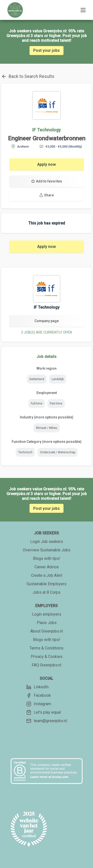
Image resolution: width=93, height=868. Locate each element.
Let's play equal (44, 712)
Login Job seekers (47, 542)
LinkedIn (37, 687)
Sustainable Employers (46, 584)
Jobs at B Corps (46, 592)
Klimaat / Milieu (47, 428)
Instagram (39, 704)
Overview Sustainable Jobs (47, 550)
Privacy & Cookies (47, 657)
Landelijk (58, 379)
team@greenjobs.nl (47, 721)
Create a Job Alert (47, 575)
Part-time (56, 404)
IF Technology (46, 130)
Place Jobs (47, 623)
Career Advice (47, 567)
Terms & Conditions (46, 648)
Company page (47, 321)
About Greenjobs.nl (46, 631)
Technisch (25, 452)
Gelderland (37, 379)
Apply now (46, 164)
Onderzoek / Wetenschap (58, 452)
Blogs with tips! (47, 558)
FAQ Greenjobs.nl (46, 665)
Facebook (39, 695)
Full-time (37, 404)
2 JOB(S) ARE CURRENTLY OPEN (46, 332)
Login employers (47, 614)
